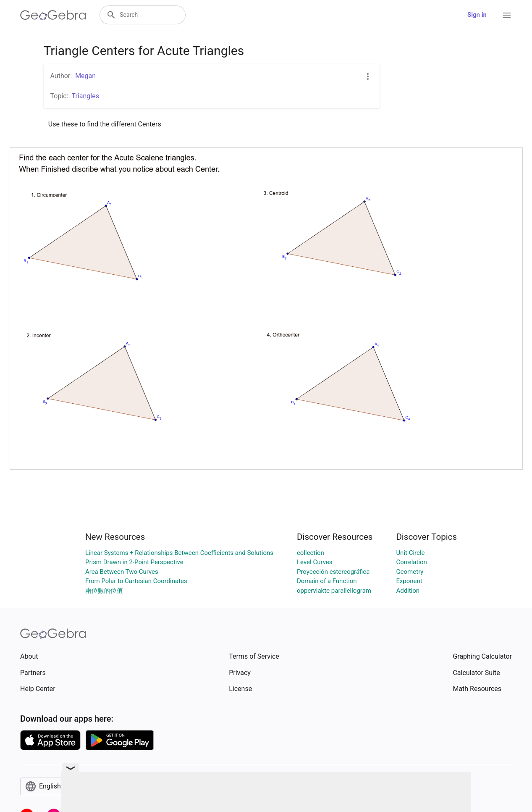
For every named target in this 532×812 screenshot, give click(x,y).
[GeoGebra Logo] (53, 15)
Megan (85, 76)
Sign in (477, 15)
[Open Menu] (507, 15)
